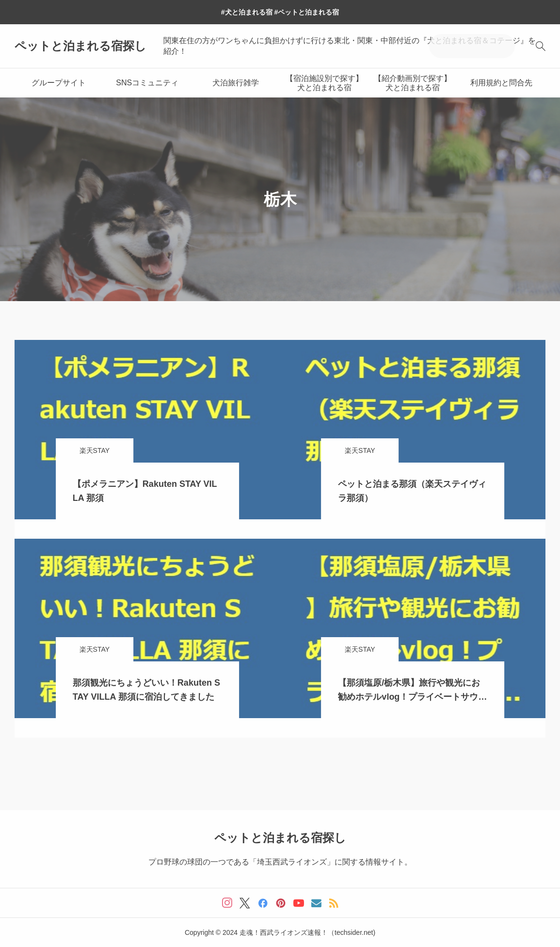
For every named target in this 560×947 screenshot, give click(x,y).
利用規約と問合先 (501, 83)
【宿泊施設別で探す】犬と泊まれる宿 (324, 83)
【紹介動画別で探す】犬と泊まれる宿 (413, 83)
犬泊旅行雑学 (236, 83)
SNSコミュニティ (147, 83)
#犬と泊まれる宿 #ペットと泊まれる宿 (280, 12)
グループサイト (59, 83)
